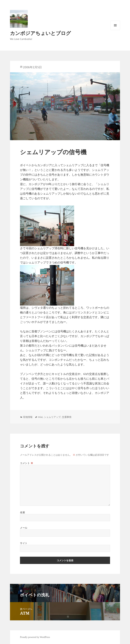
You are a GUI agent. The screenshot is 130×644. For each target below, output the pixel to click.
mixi (40, 417)
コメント (26, 463)
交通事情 (67, 417)
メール (24, 528)
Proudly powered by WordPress (35, 637)
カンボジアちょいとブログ (40, 33)
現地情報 (28, 417)
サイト (24, 543)
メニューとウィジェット (115, 30)
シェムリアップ (52, 417)
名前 (22, 512)
